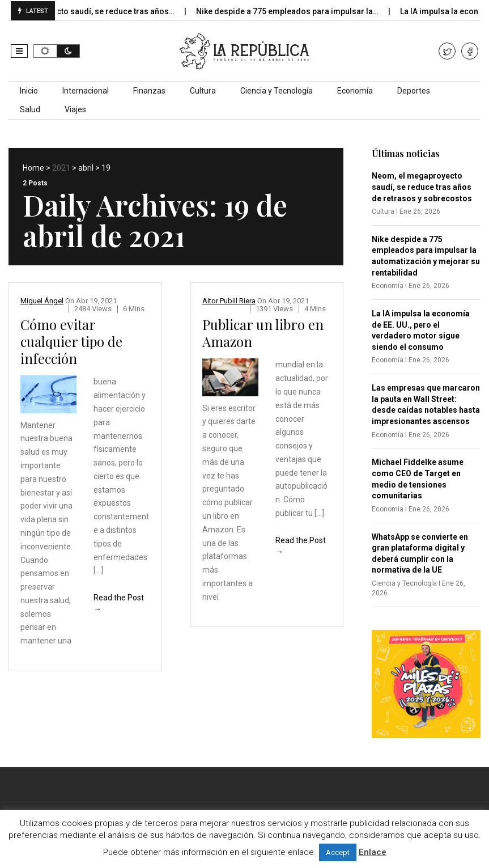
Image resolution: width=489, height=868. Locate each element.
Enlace (373, 852)
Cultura (203, 91)
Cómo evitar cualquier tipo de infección (71, 341)
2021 (61, 168)
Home (33, 168)
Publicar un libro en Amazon (263, 333)
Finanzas (149, 91)
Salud (30, 109)
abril (86, 168)
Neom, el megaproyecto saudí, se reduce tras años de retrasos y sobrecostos (422, 187)
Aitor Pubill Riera (229, 301)
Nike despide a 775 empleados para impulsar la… (295, 11)
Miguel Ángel (42, 301)
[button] (19, 51)
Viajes (75, 109)
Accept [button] (338, 852)
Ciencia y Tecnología (277, 91)
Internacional (86, 91)
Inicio (29, 91)
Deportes (414, 91)
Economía (355, 91)
